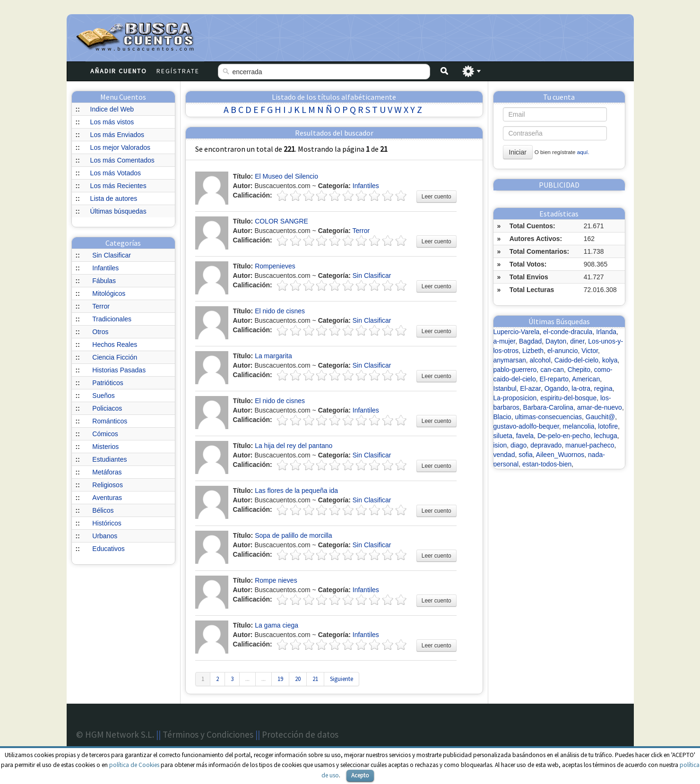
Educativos (108, 549)
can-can (552, 370)
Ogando (556, 388)
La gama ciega (277, 625)
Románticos (110, 421)
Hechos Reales (115, 345)
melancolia (579, 426)
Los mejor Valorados (120, 147)
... (247, 679)
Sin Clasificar (112, 255)
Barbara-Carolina (549, 407)
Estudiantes (109, 459)
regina (603, 388)
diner (577, 341)
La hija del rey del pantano (294, 446)
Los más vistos (112, 122)
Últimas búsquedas (118, 211)
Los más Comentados (122, 160)
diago (519, 445)
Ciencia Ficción (115, 357)
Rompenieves (275, 266)
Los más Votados (116, 173)
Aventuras (107, 498)
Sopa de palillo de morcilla (293, 535)
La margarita (273, 356)
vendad (504, 455)
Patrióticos (108, 383)
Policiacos (107, 408)
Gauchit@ (600, 417)
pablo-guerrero (515, 370)
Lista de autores (114, 198)
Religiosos (108, 485)
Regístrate (178, 71)
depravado (546, 445)
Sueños (103, 396)
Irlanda (606, 332)
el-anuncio (563, 351)
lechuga (606, 436)
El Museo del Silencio (286, 176)
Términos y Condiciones (208, 734)
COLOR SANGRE (281, 221)
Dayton (556, 341)
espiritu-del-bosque (568, 398)
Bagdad (530, 341)
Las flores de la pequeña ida (296, 491)
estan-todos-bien (547, 464)
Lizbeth (533, 351)
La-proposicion (515, 398)
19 (280, 679)
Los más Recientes (118, 186)
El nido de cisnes (280, 311)
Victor (590, 351)
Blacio (502, 417)
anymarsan (510, 360)
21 (315, 679)
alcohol (540, 360)
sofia (526, 455)
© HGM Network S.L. (115, 734)
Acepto (360, 775)
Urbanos (105, 536)
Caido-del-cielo (576, 360)
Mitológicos (109, 293)
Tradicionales (112, 319)
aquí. (583, 152)
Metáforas (107, 472)
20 (298, 679)
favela (525, 436)
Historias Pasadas (119, 370)
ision (500, 445)
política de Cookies (134, 765)
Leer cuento (436, 197)
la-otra (581, 388)
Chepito (579, 370)
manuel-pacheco (590, 445)
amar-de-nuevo (600, 407)
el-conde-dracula (568, 332)
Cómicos (105, 434)
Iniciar (518, 152)
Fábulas (104, 281)
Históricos (107, 523)
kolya (610, 360)
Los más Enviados (117, 135)
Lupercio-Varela (517, 332)
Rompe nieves (276, 580)
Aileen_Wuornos (560, 455)
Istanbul (505, 388)
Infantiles (105, 268)
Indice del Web (112, 109)
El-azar (530, 388)
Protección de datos (300, 734)
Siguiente (341, 679)
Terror (101, 306)
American (586, 379)
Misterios (105, 447)
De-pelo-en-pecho (564, 436)
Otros (100, 332)
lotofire (608, 426)
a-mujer (505, 341)
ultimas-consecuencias (548, 417)
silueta (503, 436)
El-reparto (554, 379)
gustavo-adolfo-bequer (526, 426)
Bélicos (103, 510)
